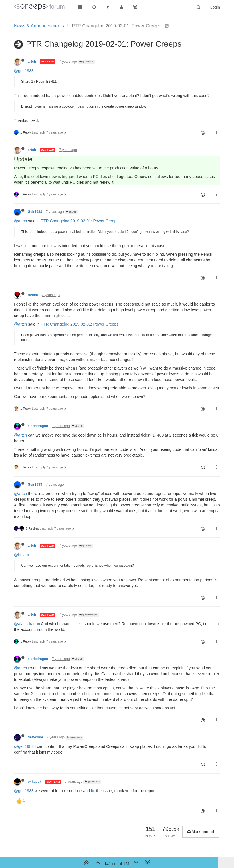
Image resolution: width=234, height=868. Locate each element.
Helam (33, 295)
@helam (21, 555)
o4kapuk (35, 782)
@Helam (85, 546)
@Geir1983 (87, 62)
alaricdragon (38, 426)
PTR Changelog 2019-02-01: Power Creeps (80, 221)
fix (93, 791)
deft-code (35, 737)
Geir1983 (35, 212)
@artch (71, 212)
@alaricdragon (88, 615)
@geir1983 (24, 71)
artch (32, 62)
